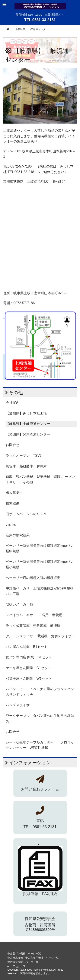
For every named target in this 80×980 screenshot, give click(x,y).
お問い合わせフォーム (40, 789)
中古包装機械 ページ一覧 (23, 962)
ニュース (19, 966)
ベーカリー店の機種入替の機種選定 (33, 578)
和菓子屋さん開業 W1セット (29, 679)
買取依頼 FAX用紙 (40, 894)
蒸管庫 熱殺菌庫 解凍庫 (26, 466)
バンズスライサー (19, 705)
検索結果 (13, 503)
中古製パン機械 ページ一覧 (24, 954)
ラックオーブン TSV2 (24, 456)
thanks (11, 524)
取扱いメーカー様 (19, 604)
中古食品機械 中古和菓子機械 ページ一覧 (33, 958)
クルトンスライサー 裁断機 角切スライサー (40, 636)
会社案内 (13, 403)
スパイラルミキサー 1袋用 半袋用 (34, 615)
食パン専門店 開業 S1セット (29, 657)
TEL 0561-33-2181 (40, 20)
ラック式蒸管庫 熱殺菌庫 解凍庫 (33, 626)
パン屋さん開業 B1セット (27, 647)
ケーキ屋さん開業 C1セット (28, 668)
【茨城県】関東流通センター (28, 434)
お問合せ (13, 445)
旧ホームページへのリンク (26, 514)
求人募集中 (14, 493)
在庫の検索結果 (18, 535)
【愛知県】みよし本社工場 (26, 413)
